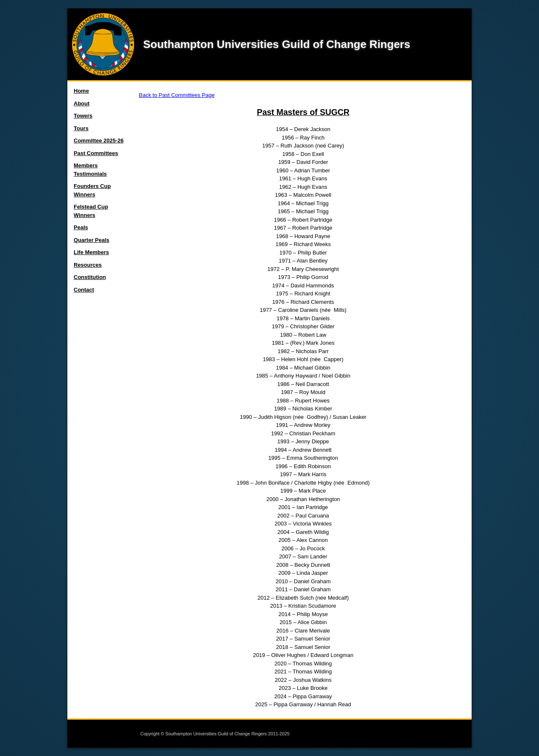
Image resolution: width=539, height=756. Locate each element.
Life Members (91, 252)
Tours (81, 128)
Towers (83, 116)
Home (81, 91)
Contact (84, 290)
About (82, 103)
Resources (88, 265)
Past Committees (96, 153)
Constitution (90, 277)
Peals (81, 227)
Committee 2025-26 (99, 141)
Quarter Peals (92, 240)
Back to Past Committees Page (177, 95)
